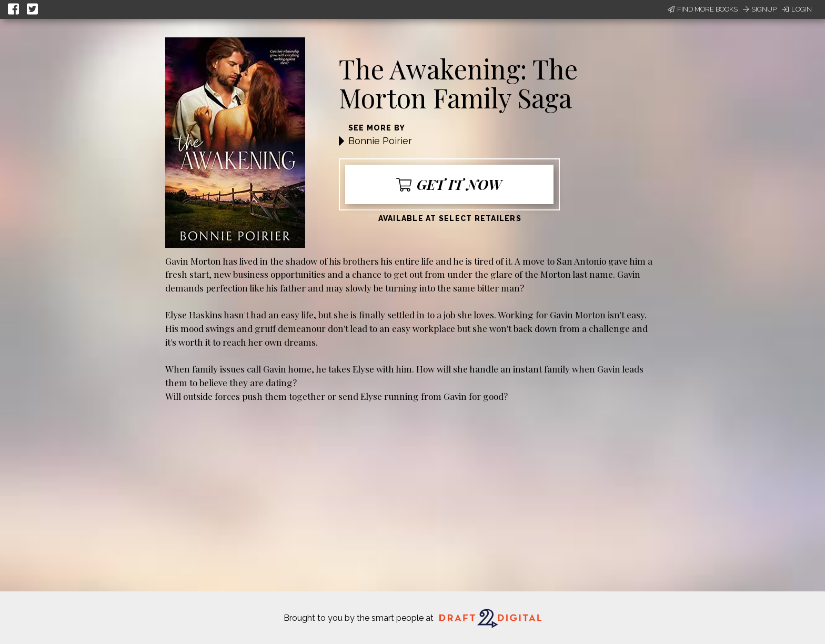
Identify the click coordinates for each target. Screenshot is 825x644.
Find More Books (703, 9)
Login (797, 9)
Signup (760, 9)
